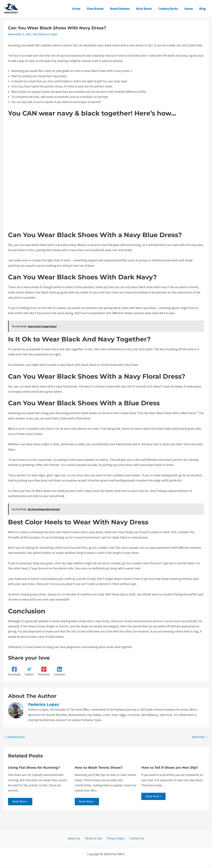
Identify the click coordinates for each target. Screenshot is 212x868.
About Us (77, 839)
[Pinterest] (44, 672)
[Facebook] (14, 672)
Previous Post (14, 737)
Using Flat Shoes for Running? (34, 768)
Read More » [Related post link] (21, 802)
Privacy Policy (115, 839)
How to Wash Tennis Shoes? (99, 768)
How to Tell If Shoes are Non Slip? (170, 768)
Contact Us (134, 839)
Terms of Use (94, 839)
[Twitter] (29, 672)
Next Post (200, 737)
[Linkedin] (59, 672)
